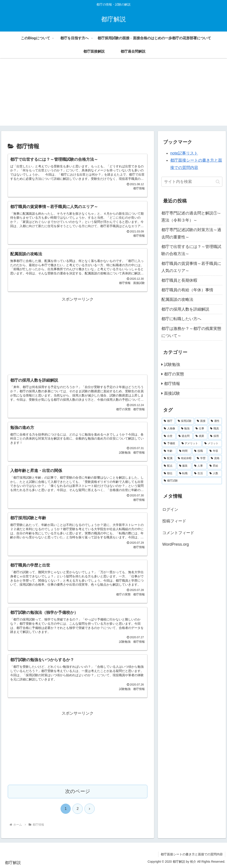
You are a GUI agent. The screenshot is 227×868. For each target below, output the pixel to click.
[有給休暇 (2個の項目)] (185, 458)
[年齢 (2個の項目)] (169, 451)
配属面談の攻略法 (177, 299)
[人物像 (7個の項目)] (170, 429)
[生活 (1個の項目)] (199, 474)
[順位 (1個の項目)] (169, 474)
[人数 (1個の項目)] (215, 474)
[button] (218, 182)
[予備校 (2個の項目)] (170, 444)
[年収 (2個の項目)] (215, 451)
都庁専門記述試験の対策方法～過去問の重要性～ (191, 233)
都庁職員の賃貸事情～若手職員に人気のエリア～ (191, 267)
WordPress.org (176, 544)
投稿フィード (174, 521)
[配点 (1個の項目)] (169, 466)
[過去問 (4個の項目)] (185, 436)
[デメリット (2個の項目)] (191, 444)
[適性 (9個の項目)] (215, 421)
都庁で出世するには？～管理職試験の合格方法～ (191, 250)
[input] (192, 182)
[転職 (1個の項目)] (184, 474)
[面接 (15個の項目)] (201, 421)
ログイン (170, 509)
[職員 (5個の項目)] (215, 429)
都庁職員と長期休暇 (179, 280)
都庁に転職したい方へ (181, 319)
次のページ (78, 791)
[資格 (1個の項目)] (215, 458)
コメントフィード (178, 533)
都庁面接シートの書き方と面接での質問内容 (192, 854)
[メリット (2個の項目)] (212, 444)
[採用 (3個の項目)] (215, 436)
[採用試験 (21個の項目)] (185, 421)
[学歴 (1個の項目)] (201, 458)
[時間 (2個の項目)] (184, 451)
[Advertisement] (113, 95)
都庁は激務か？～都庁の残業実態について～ (191, 332)
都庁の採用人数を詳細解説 (185, 309)
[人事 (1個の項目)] (199, 466)
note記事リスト (184, 153)
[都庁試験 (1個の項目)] (192, 481)
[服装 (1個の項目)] (184, 466)
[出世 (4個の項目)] (169, 436)
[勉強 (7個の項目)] (186, 429)
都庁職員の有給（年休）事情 (187, 290)
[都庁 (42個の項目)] (168, 421)
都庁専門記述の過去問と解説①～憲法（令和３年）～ (191, 217)
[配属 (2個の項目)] (168, 458)
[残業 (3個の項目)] (200, 436)
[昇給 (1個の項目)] (215, 466)
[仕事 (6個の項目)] (200, 429)
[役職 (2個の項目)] (199, 451)
